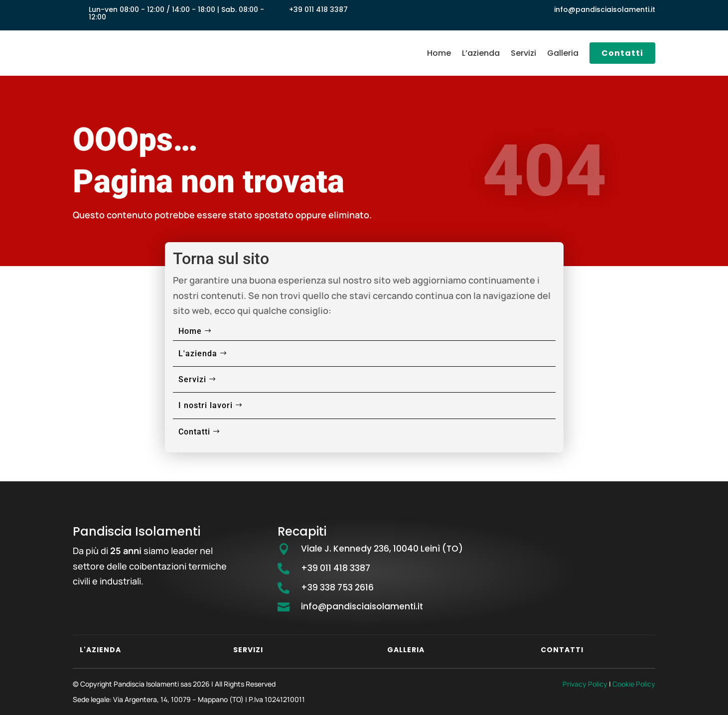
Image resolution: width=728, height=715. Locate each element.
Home (439, 53)
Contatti (622, 53)
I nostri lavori (206, 405)
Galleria (563, 53)
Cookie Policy (634, 684)
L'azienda (198, 354)
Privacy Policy (585, 684)
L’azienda (481, 53)
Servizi (523, 53)
